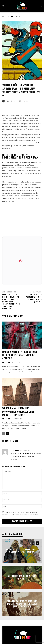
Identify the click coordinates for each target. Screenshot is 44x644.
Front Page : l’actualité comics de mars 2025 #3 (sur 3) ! (33, 298)
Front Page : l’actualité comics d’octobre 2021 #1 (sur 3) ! (22, 551)
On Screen (15, 16)
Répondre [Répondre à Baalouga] (14, 459)
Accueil (6, 16)
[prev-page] (4, 434)
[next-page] (8, 434)
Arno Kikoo (11, 101)
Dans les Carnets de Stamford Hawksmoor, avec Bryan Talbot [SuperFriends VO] (22, 604)
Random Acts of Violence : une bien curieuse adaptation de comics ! (20, 355)
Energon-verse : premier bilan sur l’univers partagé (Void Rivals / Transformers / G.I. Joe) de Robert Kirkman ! (11, 302)
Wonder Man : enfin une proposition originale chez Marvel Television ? (18, 412)
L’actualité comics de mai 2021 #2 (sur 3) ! (22, 577)
